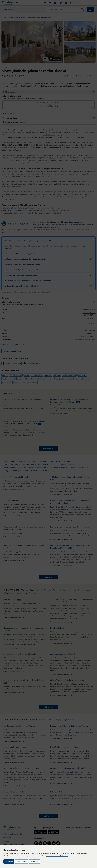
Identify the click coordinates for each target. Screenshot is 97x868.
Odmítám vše (22, 862)
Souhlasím (9, 862)
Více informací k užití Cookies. (57, 856)
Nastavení (35, 862)
